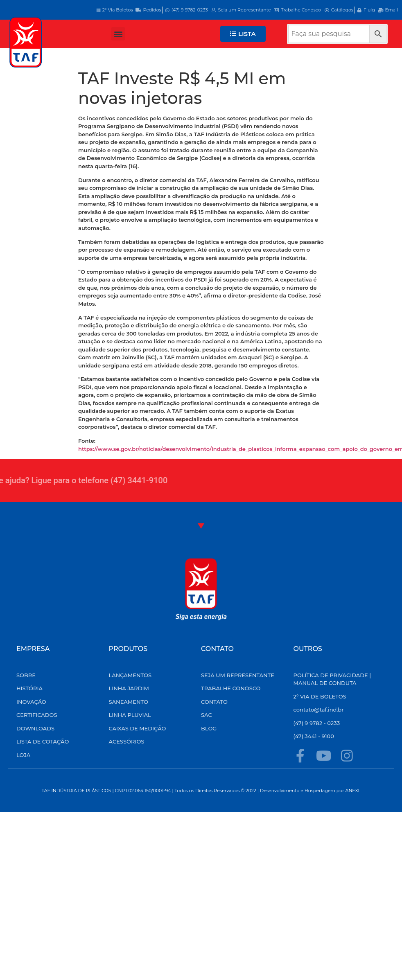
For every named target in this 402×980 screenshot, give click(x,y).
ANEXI (352, 791)
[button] (118, 34)
